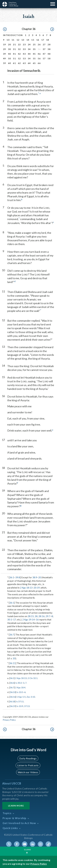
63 (24, 63)
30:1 (10, 620)
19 (4, 44)
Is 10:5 (20, 692)
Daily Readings (28, 758)
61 (14, 63)
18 (48, 40)
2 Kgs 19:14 (28, 620)
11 (13, 40)
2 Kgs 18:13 (26, 588)
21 (14, 44)
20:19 (37, 588)
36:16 (13, 697)
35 (34, 49)
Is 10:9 (20, 706)
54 (29, 58)
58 (49, 58)
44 (29, 54)
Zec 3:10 (31, 697)
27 (44, 44)
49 (4, 58)
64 (29, 63)
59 (4, 63)
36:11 (12, 663)
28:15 (31, 616)
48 (49, 54)
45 (34, 54)
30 (9, 49)
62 (19, 63)
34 (29, 49)
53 (24, 58)
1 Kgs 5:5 (21, 697)
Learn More (16, 806)
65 (34, 63)
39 (4, 54)
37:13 (27, 706)
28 (49, 44)
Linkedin (33, 844)
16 (38, 40)
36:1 (12, 577)
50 (9, 58)
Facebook (17, 844)
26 (39, 44)
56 (39, 58)
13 (23, 40)
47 (44, 54)
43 (24, 54)
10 (8, 40)
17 (43, 40)
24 (29, 44)
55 (34, 58)
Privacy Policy (9, 720)
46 (39, 54)
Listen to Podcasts (28, 765)
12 (18, 40)
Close (28, 850)
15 (33, 40)
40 (9, 54)
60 (9, 63)
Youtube (25, 844)
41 (14, 54)
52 (19, 58)
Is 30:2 (19, 683)
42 (19, 54)
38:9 (35, 577)
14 (28, 40)
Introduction (13, 35)
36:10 (13, 692)
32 (19, 49)
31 (14, 49)
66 (39, 63)
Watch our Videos (28, 772)
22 (19, 44)
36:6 (12, 683)
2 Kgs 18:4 (20, 687)
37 (44, 49)
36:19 (13, 706)
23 (24, 44)
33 (24, 49)
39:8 (18, 577)
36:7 (12, 635)
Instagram (40, 844)
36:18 (12, 701)
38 (49, 49)
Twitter (9, 844)
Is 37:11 (20, 701)
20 (9, 44)
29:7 (48, 616)
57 (44, 58)
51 (14, 58)
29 (4, 49)
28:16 (41, 616)
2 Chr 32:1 (33, 678)
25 (34, 44)
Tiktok (48, 844)
